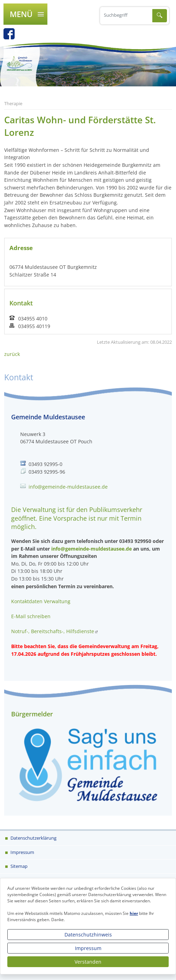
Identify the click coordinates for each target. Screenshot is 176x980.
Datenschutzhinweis (88, 935)
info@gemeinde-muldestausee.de (68, 487)
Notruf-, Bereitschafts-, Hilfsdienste (53, 631)
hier (134, 913)
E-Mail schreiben (31, 616)
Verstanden (88, 962)
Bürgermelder (32, 714)
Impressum (88, 948)
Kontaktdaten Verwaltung (41, 601)
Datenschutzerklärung (33, 838)
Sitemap (18, 866)
